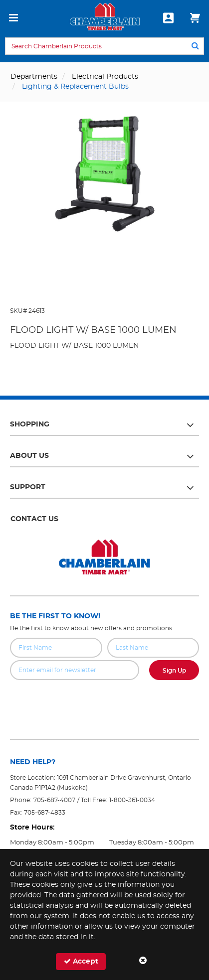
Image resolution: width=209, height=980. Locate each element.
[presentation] (105, 702)
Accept (81, 961)
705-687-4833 (45, 813)
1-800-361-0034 (132, 800)
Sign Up (174, 671)
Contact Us (34, 519)
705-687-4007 (54, 800)
